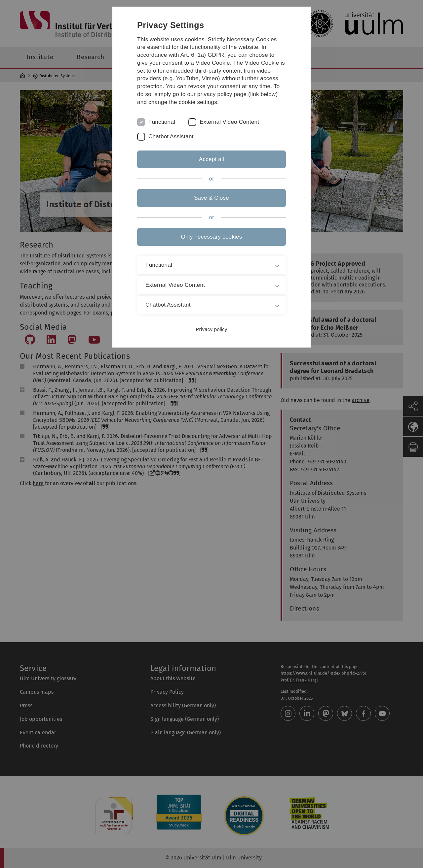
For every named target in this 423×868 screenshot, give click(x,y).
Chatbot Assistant (171, 136)
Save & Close (211, 198)
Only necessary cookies (211, 237)
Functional (162, 122)
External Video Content (229, 122)
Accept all (211, 159)
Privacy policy (211, 329)
